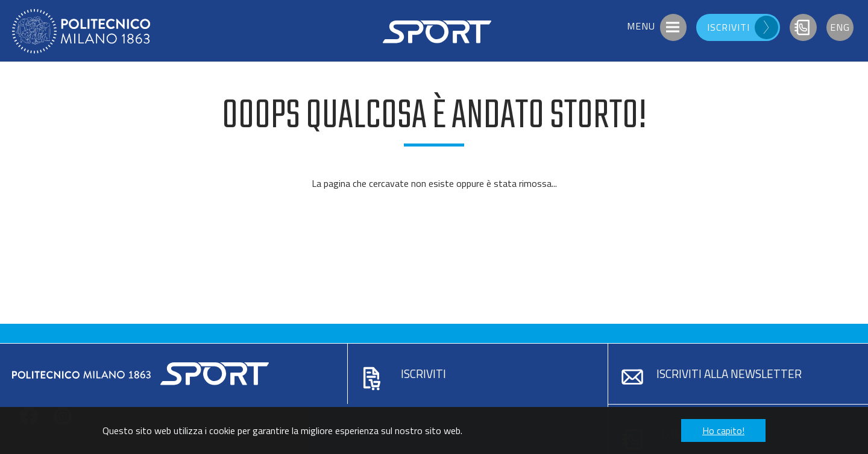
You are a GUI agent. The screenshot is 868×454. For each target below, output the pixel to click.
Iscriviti (423, 374)
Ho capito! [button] (723, 430)
